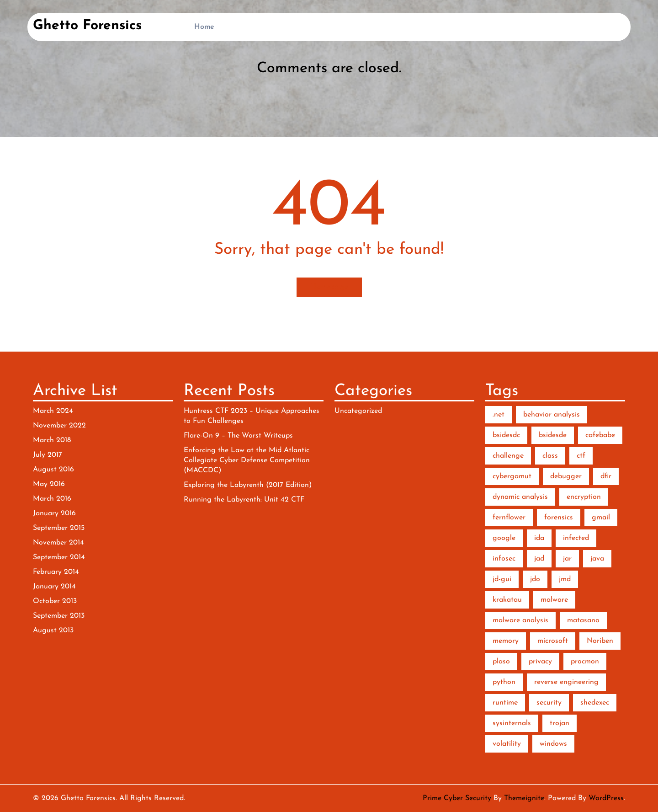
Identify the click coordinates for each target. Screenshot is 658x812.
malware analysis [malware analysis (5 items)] (520, 620)
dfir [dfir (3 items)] (606, 476)
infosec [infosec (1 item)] (504, 559)
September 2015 (59, 528)
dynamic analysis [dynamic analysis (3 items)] (520, 497)
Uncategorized (358, 411)
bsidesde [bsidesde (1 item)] (553, 435)
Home (204, 27)
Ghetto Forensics (87, 26)
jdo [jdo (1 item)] (535, 579)
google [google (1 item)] (504, 538)
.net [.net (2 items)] (499, 415)
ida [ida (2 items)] (539, 538)
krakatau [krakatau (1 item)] (507, 600)
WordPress (606, 798)
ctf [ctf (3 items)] (581, 456)
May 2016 (49, 484)
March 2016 (52, 499)
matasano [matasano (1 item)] (583, 620)
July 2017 (48, 455)
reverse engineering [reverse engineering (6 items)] (566, 682)
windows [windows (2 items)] (553, 744)
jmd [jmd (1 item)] (565, 579)
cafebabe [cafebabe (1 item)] (600, 435)
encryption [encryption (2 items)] (584, 497)
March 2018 (52, 440)
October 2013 (55, 601)
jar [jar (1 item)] (567, 559)
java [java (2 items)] (597, 559)
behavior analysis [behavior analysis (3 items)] (552, 415)
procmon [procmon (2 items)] (585, 662)
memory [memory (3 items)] (506, 641)
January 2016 (54, 513)
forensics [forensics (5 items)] (559, 518)
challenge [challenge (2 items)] (508, 456)
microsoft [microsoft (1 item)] (553, 641)
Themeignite (524, 798)
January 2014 (54, 587)
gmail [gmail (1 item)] (601, 518)
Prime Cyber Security (457, 798)
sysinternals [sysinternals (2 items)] (512, 723)
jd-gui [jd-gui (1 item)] (502, 579)
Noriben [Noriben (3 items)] (600, 641)
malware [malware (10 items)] (554, 600)
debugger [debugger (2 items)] (566, 476)
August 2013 (53, 630)
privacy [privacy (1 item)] (540, 662)
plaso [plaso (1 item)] (501, 662)
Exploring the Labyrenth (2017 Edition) (248, 485)
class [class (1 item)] (550, 456)
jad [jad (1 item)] (539, 559)
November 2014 (58, 543)
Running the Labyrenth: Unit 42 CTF (244, 500)
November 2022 (59, 426)
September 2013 (59, 616)
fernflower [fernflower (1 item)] (509, 518)
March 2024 (53, 411)
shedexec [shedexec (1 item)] (595, 703)
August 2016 (53, 470)
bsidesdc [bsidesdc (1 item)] (506, 435)
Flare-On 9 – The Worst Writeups (238, 436)
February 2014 (56, 572)
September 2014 (59, 557)
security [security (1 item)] (549, 703)
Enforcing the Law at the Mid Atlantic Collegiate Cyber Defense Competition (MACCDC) (247, 460)
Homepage (329, 287)
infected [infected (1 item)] (576, 538)
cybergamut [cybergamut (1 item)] (512, 476)
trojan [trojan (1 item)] (560, 723)
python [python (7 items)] (504, 682)
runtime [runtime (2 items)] (505, 703)
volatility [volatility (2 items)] (507, 744)
